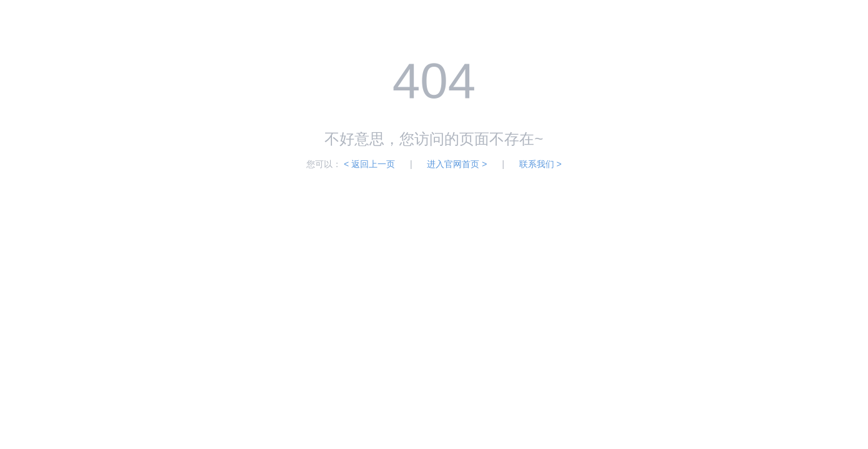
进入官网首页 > (457, 164)
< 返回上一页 (369, 164)
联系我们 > (540, 164)
